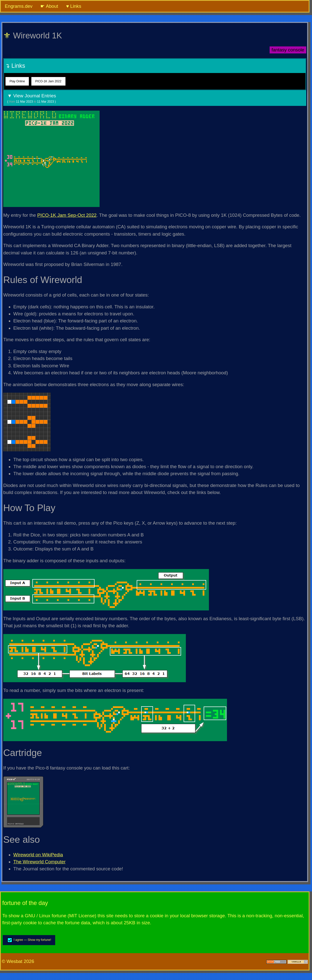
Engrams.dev (19, 6)
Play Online (17, 81)
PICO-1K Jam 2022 (48, 81)
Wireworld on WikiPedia (38, 855)
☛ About (49, 6)
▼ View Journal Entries (155, 98)
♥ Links (74, 6)
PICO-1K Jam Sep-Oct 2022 (67, 215)
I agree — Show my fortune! (29, 940)
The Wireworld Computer (39, 862)
